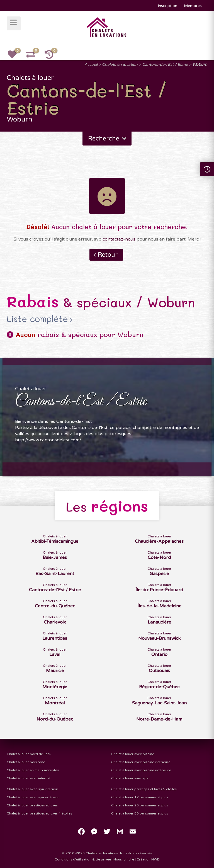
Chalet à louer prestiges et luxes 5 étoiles (144, 789)
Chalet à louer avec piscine (133, 754)
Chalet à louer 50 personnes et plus (140, 813)
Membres (193, 6)
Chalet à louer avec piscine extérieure (141, 770)
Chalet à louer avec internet (29, 778)
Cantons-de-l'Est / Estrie (165, 65)
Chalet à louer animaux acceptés (33, 770)
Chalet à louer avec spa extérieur (33, 797)
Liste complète (37, 319)
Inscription (167, 6)
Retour (108, 255)
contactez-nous (119, 239)
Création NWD (148, 859)
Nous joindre (124, 859)
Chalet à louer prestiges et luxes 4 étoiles (39, 813)
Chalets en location (120, 65)
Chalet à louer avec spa (130, 778)
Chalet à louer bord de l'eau (29, 754)
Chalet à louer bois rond (26, 762)
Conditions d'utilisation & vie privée (83, 859)
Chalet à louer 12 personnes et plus (140, 797)
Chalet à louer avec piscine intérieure (141, 762)
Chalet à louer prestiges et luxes (32, 805)
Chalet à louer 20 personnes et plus (140, 805)
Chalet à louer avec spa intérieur (32, 789)
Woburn (200, 65)
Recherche (108, 139)
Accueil (91, 65)
